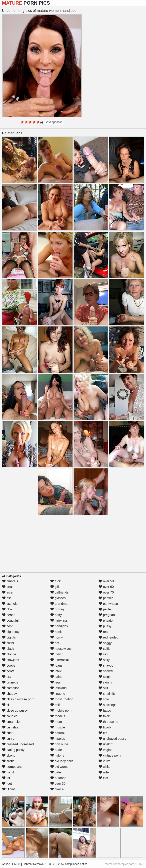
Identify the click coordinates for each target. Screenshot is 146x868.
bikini (8, 643)
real (103, 632)
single (105, 677)
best (7, 626)
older (56, 772)
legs (55, 682)
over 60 (106, 587)
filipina (9, 789)
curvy (8, 739)
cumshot (10, 727)
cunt (7, 733)
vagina (106, 750)
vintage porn (110, 755)
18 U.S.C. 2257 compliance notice (66, 864)
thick (104, 716)
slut (103, 688)
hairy (56, 615)
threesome (108, 722)
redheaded (108, 637)
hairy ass (59, 621)
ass (7, 598)
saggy (105, 643)
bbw (7, 609)
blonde (9, 654)
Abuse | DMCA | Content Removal (23, 864)
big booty (11, 632)
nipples (58, 739)
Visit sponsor (54, 122)
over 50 (106, 581)
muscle (58, 727)
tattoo (105, 710)
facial (8, 772)
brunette (10, 682)
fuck (55, 581)
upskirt (106, 744)
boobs (9, 666)
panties (106, 598)
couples (10, 716)
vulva (105, 761)
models (58, 716)
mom (56, 722)
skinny (105, 682)
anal (7, 587)
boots (8, 671)
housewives (61, 649)
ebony (9, 755)
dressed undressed (18, 744)
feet (7, 784)
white (105, 767)
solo (104, 699)
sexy (104, 660)
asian (8, 592)
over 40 (58, 789)
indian (57, 654)
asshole (10, 604)
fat (6, 778)
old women (60, 767)
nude (56, 750)
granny (57, 609)
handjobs (59, 626)
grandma (59, 604)
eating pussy (13, 750)
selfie (105, 649)
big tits (9, 637)
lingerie (58, 694)
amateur (10, 581)
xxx (103, 778)
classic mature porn (18, 699)
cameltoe (11, 688)
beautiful (10, 621)
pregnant (107, 615)
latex (56, 671)
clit (6, 705)
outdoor (58, 778)
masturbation (62, 699)
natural (57, 733)
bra (7, 677)
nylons (57, 755)
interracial (59, 660)
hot (55, 643)
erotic (8, 761)
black (8, 649)
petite (105, 609)
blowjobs (11, 660)
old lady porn (62, 761)
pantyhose (108, 604)
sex (103, 654)
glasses (58, 598)
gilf (55, 587)
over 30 (58, 784)
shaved (106, 666)
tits (103, 733)
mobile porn (61, 710)
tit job (105, 727)
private (106, 621)
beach (9, 615)
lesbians (58, 688)
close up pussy (15, 710)
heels (56, 632)
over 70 (106, 592)
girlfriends (59, 592)
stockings (107, 705)
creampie (11, 722)
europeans (12, 767)
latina (56, 677)
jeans (56, 666)
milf (55, 705)
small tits (107, 694)
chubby (9, 694)
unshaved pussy (112, 739)
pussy (105, 626)
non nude (59, 744)
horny (56, 637)
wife (104, 772)
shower (106, 671)
